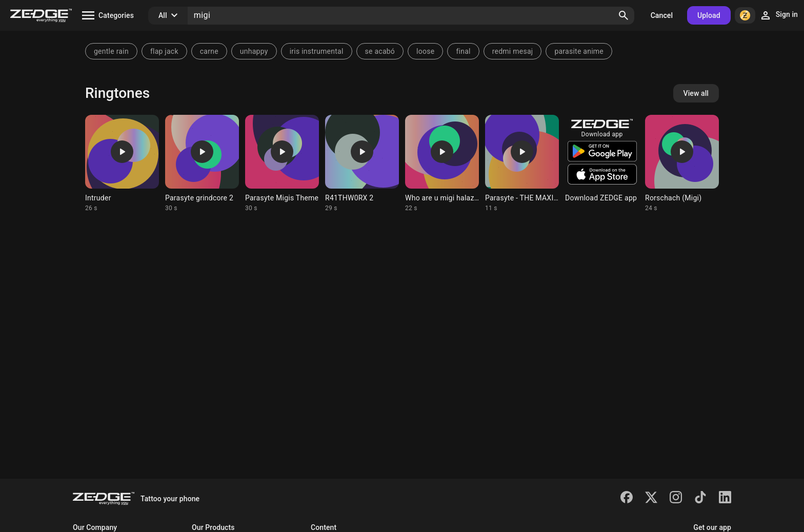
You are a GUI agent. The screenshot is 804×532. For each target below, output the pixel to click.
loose (425, 51)
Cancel (662, 15)
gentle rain (111, 51)
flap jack (164, 51)
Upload (709, 15)
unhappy (254, 51)
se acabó (380, 51)
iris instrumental (317, 51)
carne (209, 51)
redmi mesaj (513, 51)
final (463, 51)
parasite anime (579, 51)
